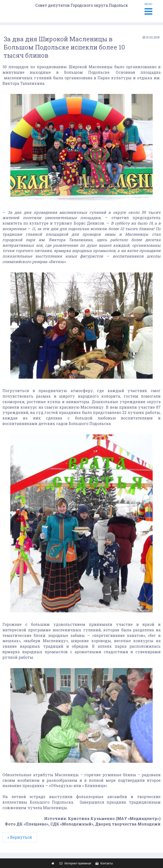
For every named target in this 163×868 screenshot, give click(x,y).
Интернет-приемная (75, 863)
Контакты (104, 863)
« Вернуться (20, 837)
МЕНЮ (148, 9)
